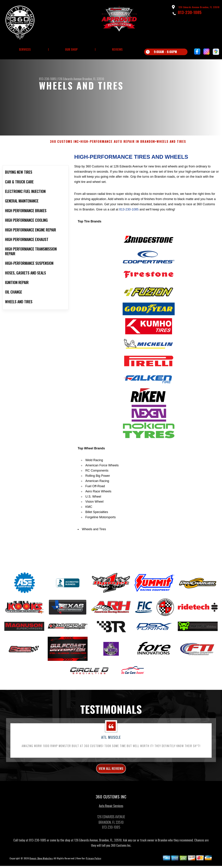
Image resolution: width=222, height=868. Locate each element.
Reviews (117, 49)
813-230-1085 (190, 12)
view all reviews (111, 784)
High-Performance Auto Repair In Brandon (118, 157)
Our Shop (71, 49)
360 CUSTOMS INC (64, 157)
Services (25, 49)
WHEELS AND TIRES (171, 157)
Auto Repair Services (111, 823)
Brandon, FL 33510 (93, 79)
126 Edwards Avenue (70, 79)
